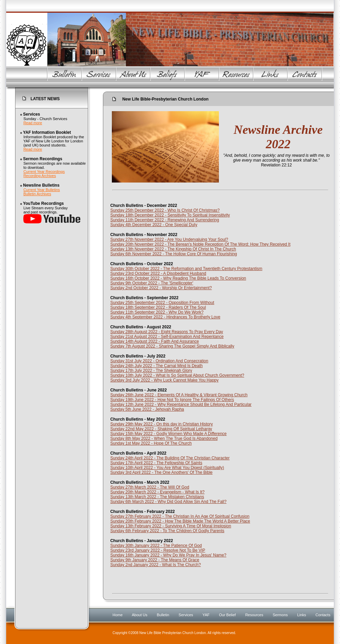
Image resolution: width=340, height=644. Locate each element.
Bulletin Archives (37, 194)
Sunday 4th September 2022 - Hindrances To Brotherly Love (165, 317)
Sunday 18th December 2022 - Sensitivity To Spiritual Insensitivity (170, 215)
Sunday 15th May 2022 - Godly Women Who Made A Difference (168, 434)
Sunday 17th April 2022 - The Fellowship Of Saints (156, 463)
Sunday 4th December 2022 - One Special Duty (154, 225)
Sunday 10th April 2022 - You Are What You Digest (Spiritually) (167, 468)
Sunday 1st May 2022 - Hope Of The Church (151, 443)
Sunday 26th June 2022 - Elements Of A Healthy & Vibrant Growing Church (179, 395)
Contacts (323, 615)
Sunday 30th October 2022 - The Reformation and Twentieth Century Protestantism (186, 269)
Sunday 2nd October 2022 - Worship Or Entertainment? (161, 288)
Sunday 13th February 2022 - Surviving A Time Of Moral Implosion (171, 526)
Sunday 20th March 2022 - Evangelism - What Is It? (157, 492)
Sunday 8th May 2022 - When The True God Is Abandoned (164, 438)
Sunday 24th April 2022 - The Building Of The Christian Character (170, 458)
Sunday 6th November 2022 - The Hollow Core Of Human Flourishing (173, 254)
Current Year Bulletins (42, 190)
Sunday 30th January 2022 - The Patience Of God (156, 546)
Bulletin (163, 615)
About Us (139, 615)
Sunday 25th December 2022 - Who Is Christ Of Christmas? (165, 210)
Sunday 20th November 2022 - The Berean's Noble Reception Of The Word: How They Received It (200, 244)
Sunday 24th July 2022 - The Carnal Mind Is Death (156, 366)
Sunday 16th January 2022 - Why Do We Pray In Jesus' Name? (168, 555)
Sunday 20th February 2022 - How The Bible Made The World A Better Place (180, 521)
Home (118, 615)
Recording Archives (40, 176)
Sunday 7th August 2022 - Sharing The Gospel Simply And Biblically (172, 346)
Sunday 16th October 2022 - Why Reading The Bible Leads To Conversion (178, 278)
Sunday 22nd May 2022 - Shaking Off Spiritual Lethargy (161, 429)
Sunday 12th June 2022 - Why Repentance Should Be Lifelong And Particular (181, 405)
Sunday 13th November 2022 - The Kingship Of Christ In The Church (173, 249)
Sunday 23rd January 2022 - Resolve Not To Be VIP (158, 550)
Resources (254, 615)
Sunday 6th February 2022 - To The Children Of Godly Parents (167, 531)
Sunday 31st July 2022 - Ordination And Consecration (159, 361)
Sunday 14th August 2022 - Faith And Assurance (154, 341)
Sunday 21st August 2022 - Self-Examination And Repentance (167, 337)
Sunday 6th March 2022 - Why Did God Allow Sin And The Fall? (168, 502)
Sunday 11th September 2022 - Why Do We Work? (157, 312)
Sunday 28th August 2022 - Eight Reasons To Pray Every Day (167, 332)
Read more (33, 123)
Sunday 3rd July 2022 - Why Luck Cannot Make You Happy (164, 380)
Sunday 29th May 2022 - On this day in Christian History (161, 424)
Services (186, 615)
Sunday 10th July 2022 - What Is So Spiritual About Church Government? (177, 375)
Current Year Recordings (44, 172)
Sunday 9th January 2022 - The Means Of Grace (155, 560)
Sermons (280, 615)
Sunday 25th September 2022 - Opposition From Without (162, 303)
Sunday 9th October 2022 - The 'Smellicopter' (152, 283)
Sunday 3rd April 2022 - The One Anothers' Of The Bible (161, 472)
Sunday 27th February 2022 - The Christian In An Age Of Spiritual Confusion (180, 516)
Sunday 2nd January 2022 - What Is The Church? (155, 565)
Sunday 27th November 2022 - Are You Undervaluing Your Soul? (169, 239)
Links (302, 615)
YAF (206, 615)
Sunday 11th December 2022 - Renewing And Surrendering (165, 220)
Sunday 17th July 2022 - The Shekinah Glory (151, 371)
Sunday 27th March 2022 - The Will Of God (150, 487)
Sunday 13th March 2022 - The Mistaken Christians (157, 497)
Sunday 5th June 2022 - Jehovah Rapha (147, 409)
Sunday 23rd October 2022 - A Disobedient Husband (158, 273)
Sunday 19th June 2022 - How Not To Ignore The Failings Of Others (172, 400)
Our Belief (227, 615)
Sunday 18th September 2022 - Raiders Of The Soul (158, 307)
